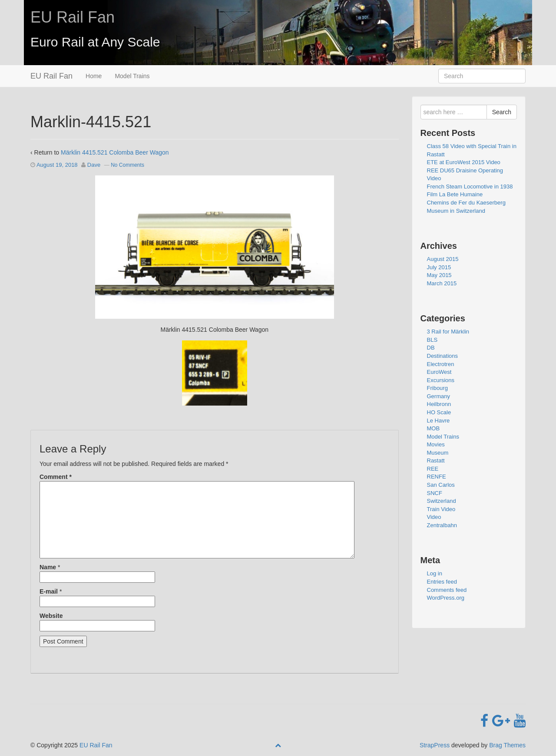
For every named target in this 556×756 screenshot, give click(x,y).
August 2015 (443, 259)
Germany (439, 396)
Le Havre (439, 421)
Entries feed (442, 582)
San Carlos (441, 485)
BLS (432, 340)
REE (433, 469)
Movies (436, 444)
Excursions (441, 380)
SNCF (435, 493)
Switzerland (442, 501)
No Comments (127, 165)
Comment (56, 477)
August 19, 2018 (57, 165)
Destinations (443, 356)
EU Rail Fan (73, 17)
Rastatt (436, 461)
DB (431, 348)
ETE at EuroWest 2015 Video (464, 162)
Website (51, 616)
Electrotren (441, 364)
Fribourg (437, 388)
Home (94, 76)
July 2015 (439, 267)
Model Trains (132, 76)
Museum (438, 453)
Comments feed (447, 590)
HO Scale (439, 412)
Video (434, 517)
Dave (94, 165)
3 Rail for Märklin (448, 332)
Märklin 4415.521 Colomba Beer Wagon (115, 152)
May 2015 (439, 275)
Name (48, 567)
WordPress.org (446, 598)
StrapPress (435, 745)
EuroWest (439, 372)
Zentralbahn (442, 525)
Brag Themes (507, 745)
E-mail (49, 591)
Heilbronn (439, 404)
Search (502, 112)
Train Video (441, 509)
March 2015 (442, 283)
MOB (434, 428)
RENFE (437, 477)
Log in (435, 573)
